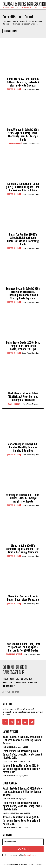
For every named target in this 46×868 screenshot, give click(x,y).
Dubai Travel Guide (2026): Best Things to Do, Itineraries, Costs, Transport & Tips (23, 346)
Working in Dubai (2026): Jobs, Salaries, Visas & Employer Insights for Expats (23, 498)
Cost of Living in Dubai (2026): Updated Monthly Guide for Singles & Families (23, 447)
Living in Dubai (14, 89)
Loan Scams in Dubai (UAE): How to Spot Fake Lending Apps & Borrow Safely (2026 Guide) (23, 647)
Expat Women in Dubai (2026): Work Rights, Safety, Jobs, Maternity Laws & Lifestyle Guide (23, 135)
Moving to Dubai (14, 404)
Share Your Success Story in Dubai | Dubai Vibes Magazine (23, 598)
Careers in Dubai (14, 143)
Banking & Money (14, 654)
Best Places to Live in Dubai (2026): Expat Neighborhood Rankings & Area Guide (23, 397)
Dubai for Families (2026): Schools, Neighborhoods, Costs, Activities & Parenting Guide (23, 239)
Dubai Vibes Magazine (30, 89)
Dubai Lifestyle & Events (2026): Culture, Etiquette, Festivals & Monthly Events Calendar (23, 82)
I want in (23, 849)
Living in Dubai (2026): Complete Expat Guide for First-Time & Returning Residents (23, 549)
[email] (23, 842)
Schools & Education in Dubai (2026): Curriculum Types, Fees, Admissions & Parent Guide (23, 187)
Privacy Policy (30, 855)
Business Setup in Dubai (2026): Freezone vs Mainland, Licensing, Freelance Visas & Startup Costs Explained (23, 293)
